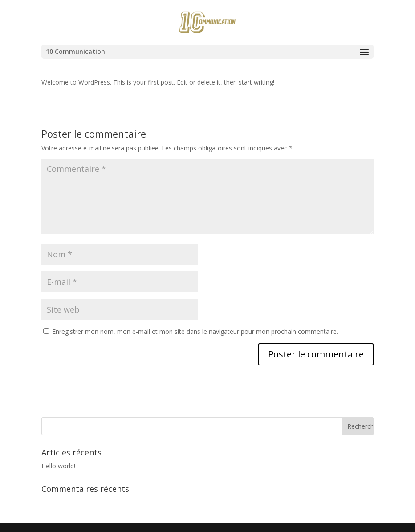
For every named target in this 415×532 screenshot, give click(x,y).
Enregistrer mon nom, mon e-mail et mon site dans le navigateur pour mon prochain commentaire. (195, 331)
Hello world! (58, 466)
